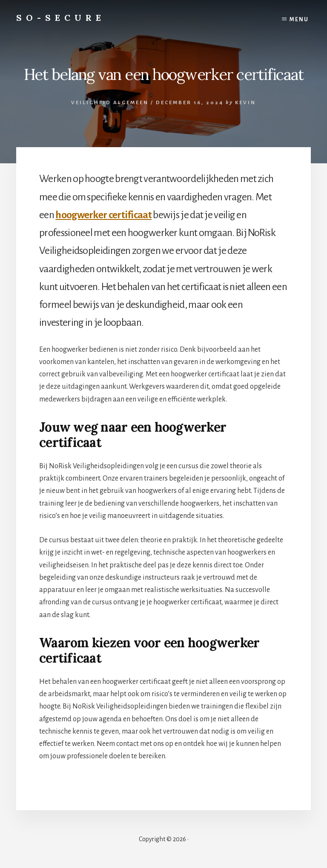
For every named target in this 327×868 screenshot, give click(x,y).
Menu (299, 20)
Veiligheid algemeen (110, 103)
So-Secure (61, 18)
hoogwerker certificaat (103, 215)
